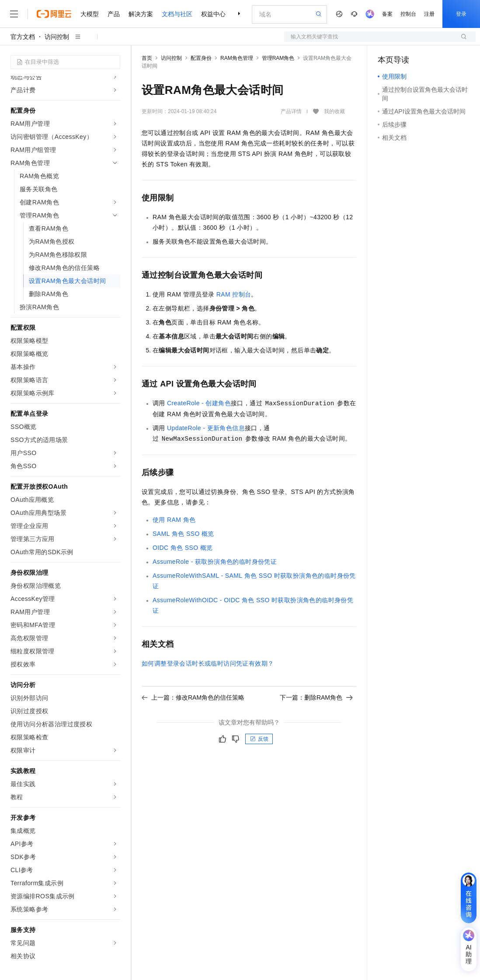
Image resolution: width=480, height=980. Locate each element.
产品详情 (291, 111)
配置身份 (201, 58)
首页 (147, 58)
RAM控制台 (234, 294)
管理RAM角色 (278, 58)
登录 (461, 14)
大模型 (90, 14)
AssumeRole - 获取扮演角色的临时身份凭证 (215, 562)
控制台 (408, 14)
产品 (114, 14)
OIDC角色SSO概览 (183, 548)
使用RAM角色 (174, 520)
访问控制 (57, 37)
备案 (387, 14)
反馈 (259, 739)
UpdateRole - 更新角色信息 (206, 428)
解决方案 (141, 14)
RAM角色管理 (237, 58)
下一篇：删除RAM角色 (316, 697)
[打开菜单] (14, 14)
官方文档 (23, 37)
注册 (429, 14)
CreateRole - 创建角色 (199, 403)
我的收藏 (334, 112)
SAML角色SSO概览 (183, 534)
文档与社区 (177, 14)
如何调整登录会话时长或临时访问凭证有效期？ (208, 663)
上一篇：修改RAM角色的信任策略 (193, 697)
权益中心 (213, 14)
